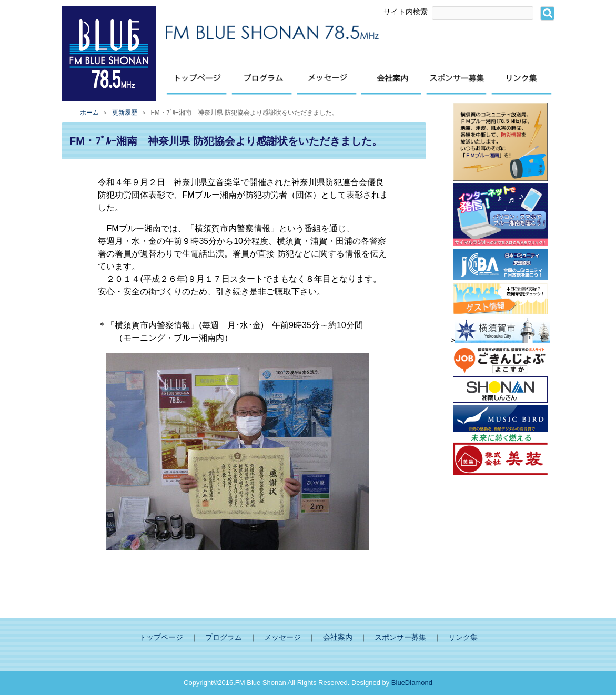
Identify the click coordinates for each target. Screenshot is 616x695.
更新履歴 (125, 113)
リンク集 (463, 637)
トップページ (161, 637)
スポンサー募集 (400, 637)
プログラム (224, 637)
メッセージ (282, 637)
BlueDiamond (412, 683)
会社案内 (338, 637)
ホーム (89, 113)
